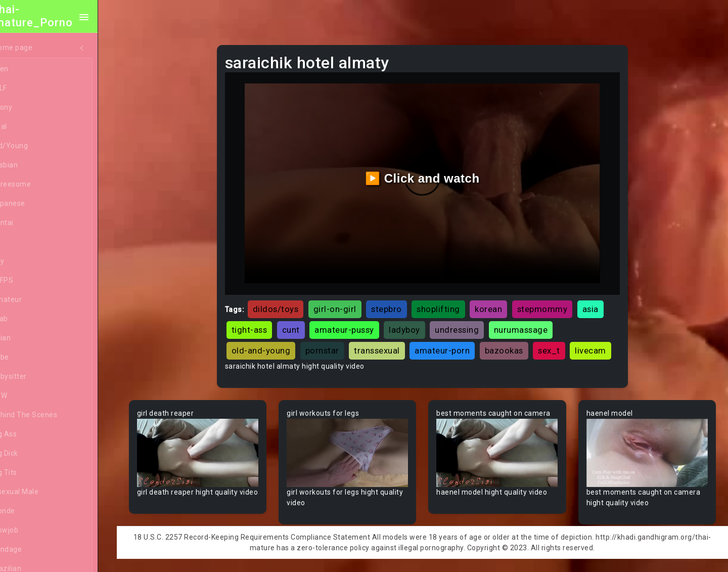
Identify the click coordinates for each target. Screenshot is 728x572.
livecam (260, 366)
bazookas (517, 344)
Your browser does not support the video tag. (211, 467)
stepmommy (555, 303)
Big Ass (32, 434)
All (23, 242)
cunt (304, 324)
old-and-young (274, 344)
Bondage (34, 550)
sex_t (562, 344)
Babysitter (37, 377)
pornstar (335, 344)
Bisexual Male (42, 492)
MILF (27, 89)
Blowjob (32, 531)
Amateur (34, 300)
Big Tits (32, 473)
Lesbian (32, 165)
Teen (28, 69)
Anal (27, 127)
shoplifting (451, 303)
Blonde (31, 511)
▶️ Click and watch (430, 175)
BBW (27, 396)
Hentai (30, 223)
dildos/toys (288, 303)
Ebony (29, 108)
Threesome (39, 185)
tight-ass (262, 324)
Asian (29, 338)
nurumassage (534, 324)
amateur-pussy (357, 324)
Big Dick (32, 454)
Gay (25, 261)
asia (603, 303)
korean (501, 303)
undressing (469, 324)
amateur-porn (455, 344)
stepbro (399, 303)
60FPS (30, 281)
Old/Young (37, 146)
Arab (27, 319)
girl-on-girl (348, 303)
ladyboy (417, 324)
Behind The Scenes (52, 415)
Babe (28, 358)
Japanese (36, 204)
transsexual (390, 344)
